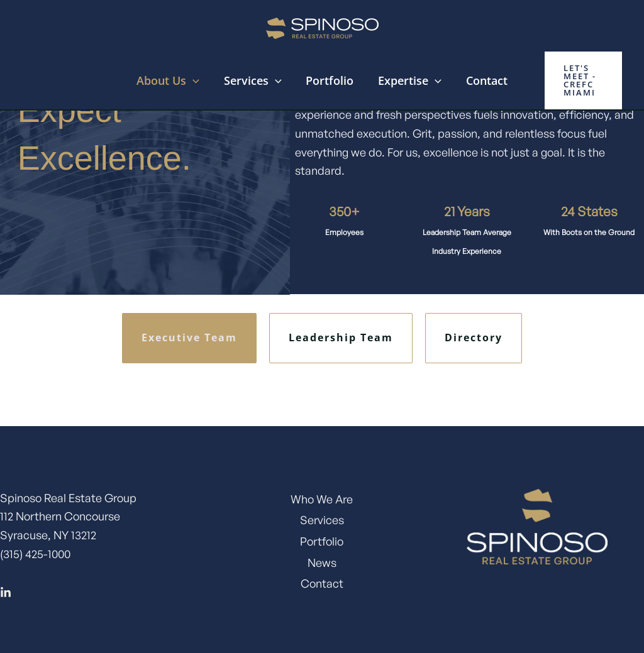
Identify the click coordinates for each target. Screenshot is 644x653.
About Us (172, 80)
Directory (474, 337)
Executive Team (189, 337)
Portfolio (330, 80)
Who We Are (322, 499)
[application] (197, 80)
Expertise (408, 80)
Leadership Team (341, 337)
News (322, 562)
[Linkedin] (6, 593)
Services (255, 80)
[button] (581, 80)
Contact (483, 80)
